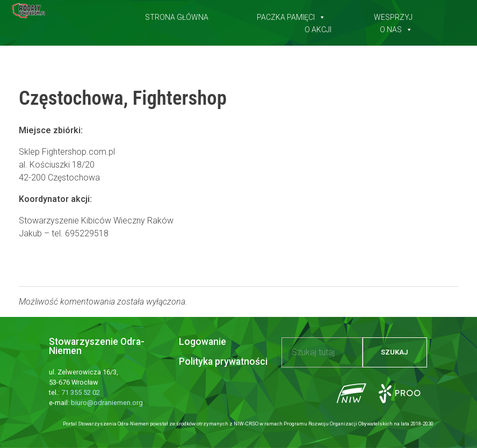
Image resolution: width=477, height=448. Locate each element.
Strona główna (177, 15)
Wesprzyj (393, 15)
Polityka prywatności (223, 362)
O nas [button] (396, 27)
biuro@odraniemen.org (107, 403)
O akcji (318, 27)
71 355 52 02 (81, 392)
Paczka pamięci (291, 15)
